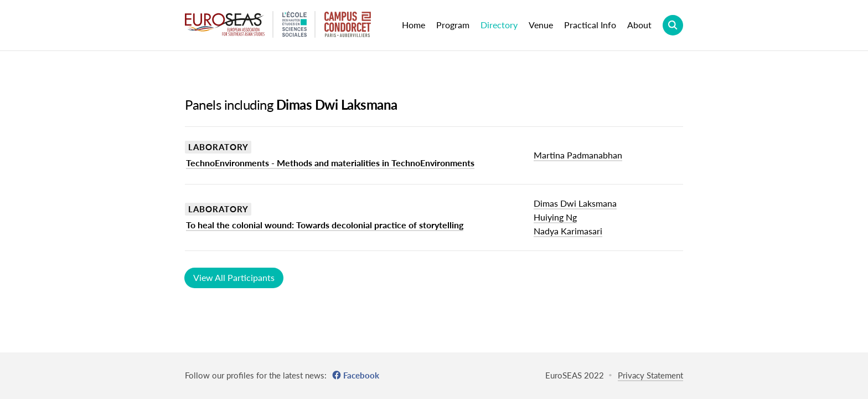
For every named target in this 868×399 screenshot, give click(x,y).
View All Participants (234, 277)
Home (414, 25)
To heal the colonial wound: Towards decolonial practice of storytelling (325, 225)
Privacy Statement (650, 375)
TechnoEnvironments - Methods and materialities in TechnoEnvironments (330, 163)
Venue (541, 25)
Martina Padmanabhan (578, 155)
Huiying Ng (555, 217)
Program (453, 25)
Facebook (361, 375)
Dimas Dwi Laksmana (575, 203)
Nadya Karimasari (568, 231)
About (639, 25)
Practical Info (590, 25)
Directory (499, 25)
